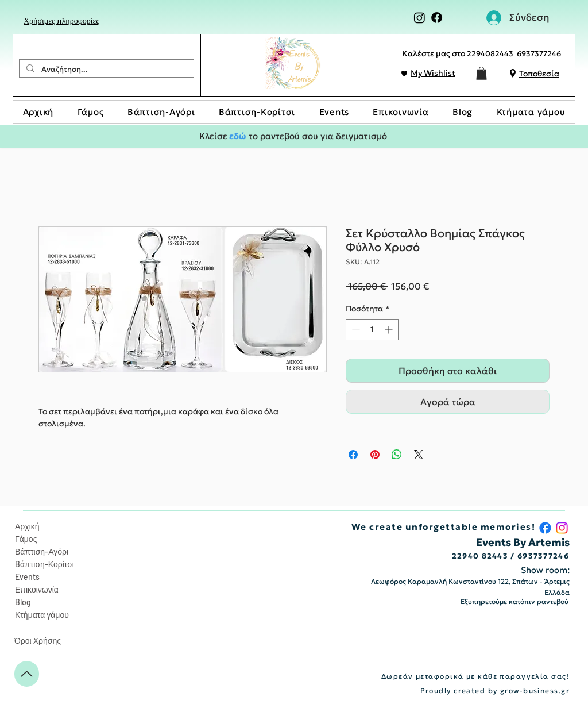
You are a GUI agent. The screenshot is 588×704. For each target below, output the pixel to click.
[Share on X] (419, 455)
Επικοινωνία (37, 589)
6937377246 (539, 54)
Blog (23, 602)
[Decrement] (355, 330)
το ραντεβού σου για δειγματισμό (317, 136)
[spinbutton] (372, 330)
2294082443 (490, 54)
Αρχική (27, 526)
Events (27, 577)
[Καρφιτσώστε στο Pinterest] (375, 455)
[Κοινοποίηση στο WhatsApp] (397, 455)
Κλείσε (214, 136)
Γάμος (26, 539)
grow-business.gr (535, 690)
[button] (481, 73)
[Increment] (390, 330)
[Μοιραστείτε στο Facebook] (353, 455)
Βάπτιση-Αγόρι (42, 551)
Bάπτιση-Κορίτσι (45, 564)
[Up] (27, 674)
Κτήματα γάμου (42, 615)
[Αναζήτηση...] (105, 70)
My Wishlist (433, 73)
